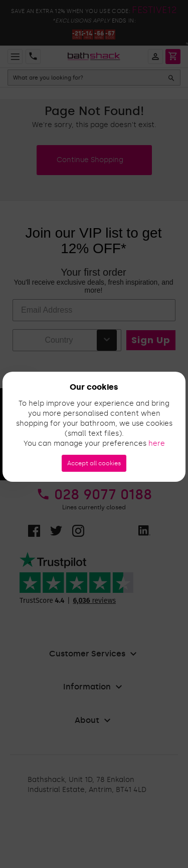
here (157, 444)
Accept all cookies (94, 463)
